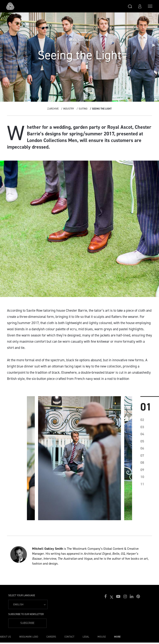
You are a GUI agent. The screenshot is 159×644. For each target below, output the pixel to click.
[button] (130, 6)
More (117, 637)
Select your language (22, 595)
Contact (69, 637)
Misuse (102, 637)
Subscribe (27, 623)
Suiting (83, 109)
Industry (69, 109)
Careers (51, 637)
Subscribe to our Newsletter (26, 614)
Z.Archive (53, 109)
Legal (86, 637)
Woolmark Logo (29, 637)
